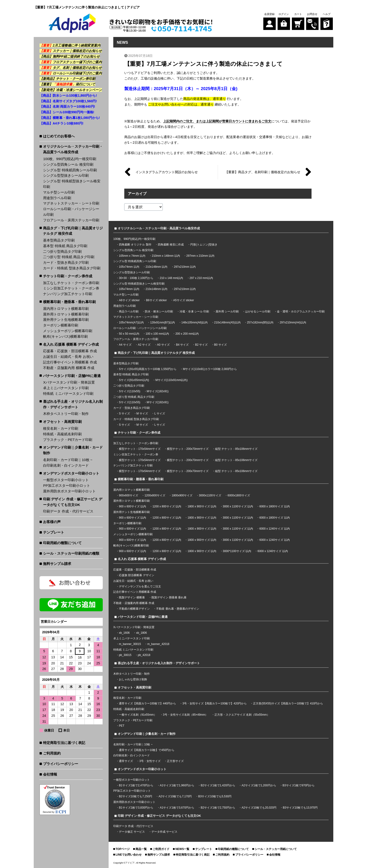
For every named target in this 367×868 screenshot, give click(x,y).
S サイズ (124, 414)
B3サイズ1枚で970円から (299, 785)
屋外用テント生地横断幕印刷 (66, 320)
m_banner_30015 (130, 644)
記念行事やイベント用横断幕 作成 (70, 362)
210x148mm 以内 (156, 267)
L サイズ (160, 414)
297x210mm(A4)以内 (293, 322)
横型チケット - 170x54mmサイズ (140, 449)
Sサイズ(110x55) (130, 391)
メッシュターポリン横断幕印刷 (68, 331)
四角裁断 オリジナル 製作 (136, 245)
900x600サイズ (128, 495)
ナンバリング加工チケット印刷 (68, 294)
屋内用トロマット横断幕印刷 (66, 309)
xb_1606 (124, 633)
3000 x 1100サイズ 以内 (238, 506)
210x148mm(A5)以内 (227, 322)
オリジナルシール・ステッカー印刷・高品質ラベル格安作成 (73, 149)
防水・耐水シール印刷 (159, 311)
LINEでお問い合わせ (129, 855)
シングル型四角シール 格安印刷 (68, 164)
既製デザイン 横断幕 (132, 597)
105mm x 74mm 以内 (132, 256)
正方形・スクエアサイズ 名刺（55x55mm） (242, 715)
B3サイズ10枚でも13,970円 (300, 808)
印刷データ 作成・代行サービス (68, 511)
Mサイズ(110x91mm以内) (171, 380)
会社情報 (50, 774)
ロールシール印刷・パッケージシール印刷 (71, 212)
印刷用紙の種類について (62, 543)
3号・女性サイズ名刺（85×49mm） (185, 715)
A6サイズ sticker (129, 300)
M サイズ (142, 414)
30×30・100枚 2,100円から (136, 278)
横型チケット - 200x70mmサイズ (188, 449)
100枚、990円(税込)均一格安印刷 (70, 159)
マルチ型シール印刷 (59, 192)
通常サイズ (126, 761)
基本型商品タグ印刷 (59, 240)
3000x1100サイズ (210, 495)
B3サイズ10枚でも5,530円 (215, 796)
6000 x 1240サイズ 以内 (274, 529)
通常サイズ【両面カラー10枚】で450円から (147, 750)
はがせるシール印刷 (258, 311)
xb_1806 (141, 633)
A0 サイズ (163, 345)
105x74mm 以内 (129, 267)
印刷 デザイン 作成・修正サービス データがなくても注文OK (73, 502)
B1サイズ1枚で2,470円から (136, 785)
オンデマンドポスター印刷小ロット (71, 473)
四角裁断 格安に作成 (171, 245)
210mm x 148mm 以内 (166, 256)
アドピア (130, 863)
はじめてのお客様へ (59, 136)
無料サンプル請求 (57, 564)
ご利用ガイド (161, 849)
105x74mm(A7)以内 (131, 322)
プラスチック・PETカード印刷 (68, 440)
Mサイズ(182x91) (158, 391)
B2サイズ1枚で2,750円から (218, 808)
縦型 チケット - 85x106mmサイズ (236, 449)
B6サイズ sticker (156, 300)
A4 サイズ (125, 345)
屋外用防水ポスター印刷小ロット (69, 491)
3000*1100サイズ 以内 (237, 551)
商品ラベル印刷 (129, 311)
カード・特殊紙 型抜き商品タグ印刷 (72, 268)
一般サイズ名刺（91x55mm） (138, 715)
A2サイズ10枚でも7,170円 (175, 796)
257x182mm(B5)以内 (260, 322)
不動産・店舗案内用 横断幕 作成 (69, 368)
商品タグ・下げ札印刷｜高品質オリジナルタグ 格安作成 (73, 231)
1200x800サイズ (155, 495)
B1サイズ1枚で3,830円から (136, 808)
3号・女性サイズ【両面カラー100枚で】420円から (215, 703)
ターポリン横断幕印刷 (61, 325)
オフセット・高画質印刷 (62, 422)
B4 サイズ (182, 345)
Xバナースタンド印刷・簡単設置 (69, 382)
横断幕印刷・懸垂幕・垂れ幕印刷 (69, 302)
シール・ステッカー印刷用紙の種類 (71, 553)
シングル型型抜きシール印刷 (66, 175)
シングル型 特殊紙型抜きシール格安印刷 (72, 184)
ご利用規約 (52, 753)
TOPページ (123, 849)
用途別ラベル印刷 (57, 198)
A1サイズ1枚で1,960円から (177, 785)
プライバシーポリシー (61, 764)
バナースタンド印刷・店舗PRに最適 (72, 376)
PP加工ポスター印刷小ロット (67, 485)
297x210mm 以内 (185, 267)
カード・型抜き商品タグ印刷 (66, 262)
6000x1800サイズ (239, 495)
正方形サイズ (175, 761)
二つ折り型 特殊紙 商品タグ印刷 (69, 257)
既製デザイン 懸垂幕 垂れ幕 (169, 597)
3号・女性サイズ (150, 761)
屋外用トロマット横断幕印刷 (66, 314)
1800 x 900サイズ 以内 (202, 506)
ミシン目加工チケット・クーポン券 (71, 288)
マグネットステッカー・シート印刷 (71, 203)
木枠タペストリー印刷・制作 (66, 414)
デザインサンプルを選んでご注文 (140, 586)
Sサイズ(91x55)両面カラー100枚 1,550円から (148, 369)
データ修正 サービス (132, 832)
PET (122, 726)
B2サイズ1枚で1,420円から (218, 785)
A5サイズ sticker (184, 300)
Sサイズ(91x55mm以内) (134, 380)
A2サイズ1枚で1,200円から (259, 785)
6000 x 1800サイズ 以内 (274, 506)
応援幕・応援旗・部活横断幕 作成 (70, 351)
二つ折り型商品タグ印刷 (62, 251)
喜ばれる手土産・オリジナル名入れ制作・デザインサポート (73, 404)
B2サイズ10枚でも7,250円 (136, 796)
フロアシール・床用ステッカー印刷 (71, 220)
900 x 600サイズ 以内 (132, 506)
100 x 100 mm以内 (157, 334)
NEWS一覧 (182, 849)
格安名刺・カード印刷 (61, 428)
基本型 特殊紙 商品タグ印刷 (65, 246)
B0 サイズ (220, 345)
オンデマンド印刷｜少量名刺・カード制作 (73, 450)
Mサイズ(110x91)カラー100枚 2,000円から (210, 369)
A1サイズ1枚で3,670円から (177, 808)
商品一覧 (141, 849)
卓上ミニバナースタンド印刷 (66, 388)
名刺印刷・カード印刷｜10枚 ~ (68, 460)
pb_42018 (144, 655)
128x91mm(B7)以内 (162, 322)
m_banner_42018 (158, 644)
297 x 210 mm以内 (201, 278)
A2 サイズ (144, 345)
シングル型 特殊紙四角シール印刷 (70, 170)
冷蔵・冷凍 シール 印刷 (194, 311)
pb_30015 (125, 655)
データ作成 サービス (164, 832)
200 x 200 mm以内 (187, 334)
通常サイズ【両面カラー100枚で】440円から (147, 703)
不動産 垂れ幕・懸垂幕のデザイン (178, 609)
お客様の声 (52, 522)
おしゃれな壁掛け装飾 (133, 679)
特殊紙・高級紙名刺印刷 (62, 434)
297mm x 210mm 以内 (200, 256)
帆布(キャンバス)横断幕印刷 (65, 336)
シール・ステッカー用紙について (276, 849)
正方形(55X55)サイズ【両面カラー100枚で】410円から (288, 703)
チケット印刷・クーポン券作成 (68, 276)
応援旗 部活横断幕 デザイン (137, 575)
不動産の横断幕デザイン (134, 609)
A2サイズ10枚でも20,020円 (259, 808)
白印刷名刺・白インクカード (66, 465)
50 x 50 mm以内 (129, 334)
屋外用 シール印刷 (228, 311)
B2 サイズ (201, 345)
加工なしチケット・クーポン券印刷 (71, 283)
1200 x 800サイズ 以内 (167, 506)
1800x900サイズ (182, 495)
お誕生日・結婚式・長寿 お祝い (68, 357)
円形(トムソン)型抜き (204, 245)
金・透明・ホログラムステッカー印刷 (301, 311)
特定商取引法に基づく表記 (64, 743)
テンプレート (54, 532)
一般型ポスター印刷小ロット (66, 480)
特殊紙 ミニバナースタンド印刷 (68, 394)
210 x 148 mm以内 (171, 278)
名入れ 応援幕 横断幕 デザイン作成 (71, 344)
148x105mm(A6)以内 (195, 322)
